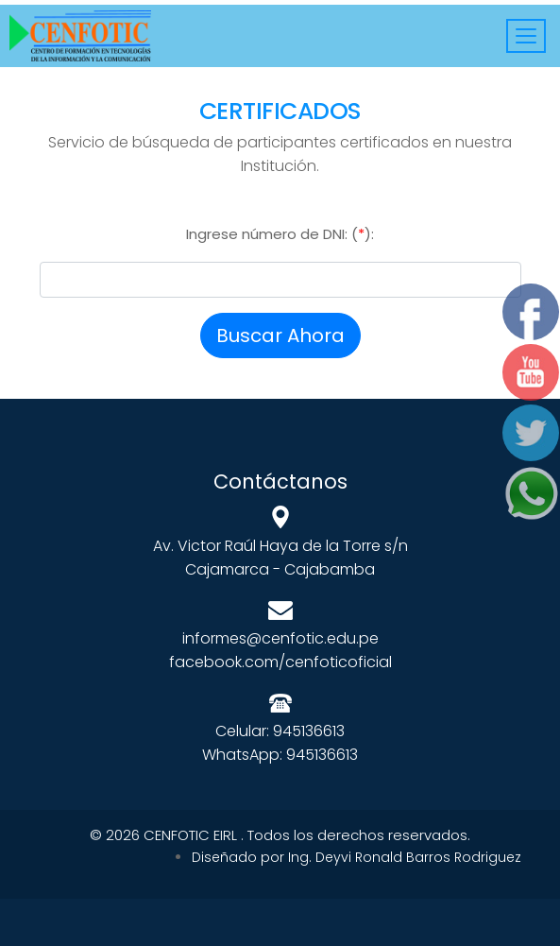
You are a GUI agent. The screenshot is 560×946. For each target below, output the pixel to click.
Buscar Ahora (280, 335)
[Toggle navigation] (526, 36)
